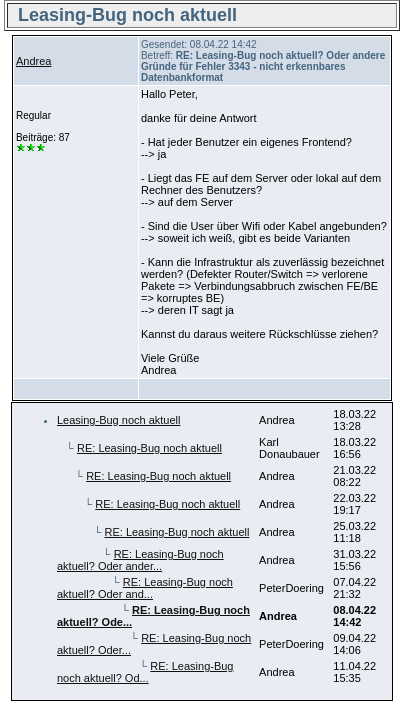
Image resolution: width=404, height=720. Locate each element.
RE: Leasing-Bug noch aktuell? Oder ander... (140, 560)
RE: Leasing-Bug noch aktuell (149, 448)
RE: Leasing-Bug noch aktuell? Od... (145, 672)
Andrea (33, 61)
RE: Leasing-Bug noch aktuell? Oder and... (145, 588)
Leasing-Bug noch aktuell (119, 420)
